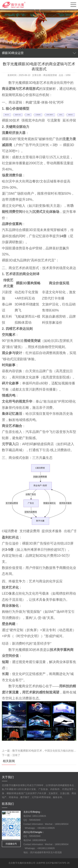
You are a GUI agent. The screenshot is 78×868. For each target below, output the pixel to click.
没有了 (16, 755)
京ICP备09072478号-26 (58, 863)
